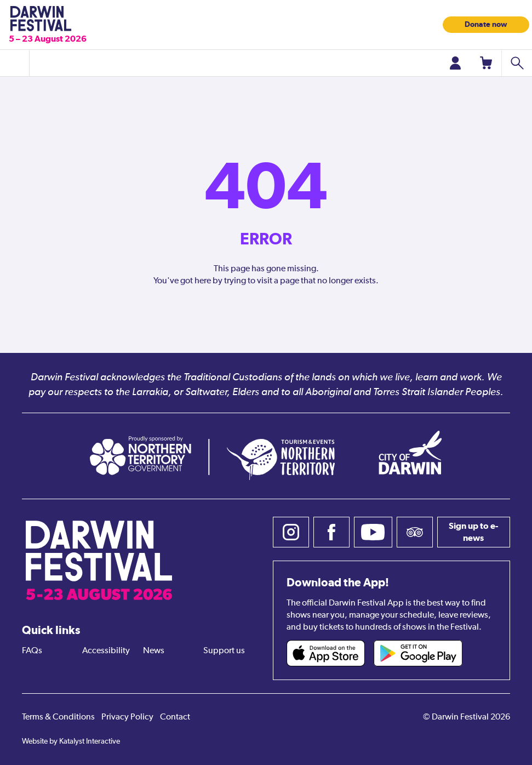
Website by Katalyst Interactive (71, 741)
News (154, 651)
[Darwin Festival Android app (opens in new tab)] (418, 653)
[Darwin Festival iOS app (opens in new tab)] (326, 653)
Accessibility (106, 651)
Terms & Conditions (58, 717)
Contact (175, 717)
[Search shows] (517, 63)
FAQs (32, 651)
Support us (224, 651)
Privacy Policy (127, 717)
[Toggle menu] (15, 63)
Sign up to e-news (473, 532)
